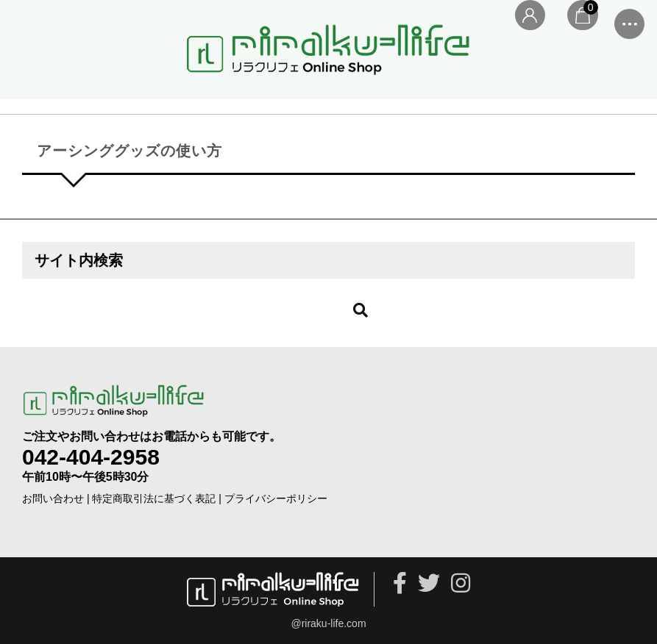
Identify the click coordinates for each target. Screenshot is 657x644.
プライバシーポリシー (276, 498)
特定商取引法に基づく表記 (154, 498)
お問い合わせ (53, 498)
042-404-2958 (91, 457)
